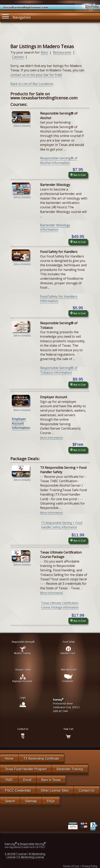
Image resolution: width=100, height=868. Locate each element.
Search (10, 801)
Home (9, 759)
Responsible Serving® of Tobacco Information (59, 370)
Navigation (16, 16)
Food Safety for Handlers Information (59, 299)
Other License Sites (55, 791)
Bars (44, 52)
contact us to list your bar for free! (36, 75)
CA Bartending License (31, 857)
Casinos (18, 57)
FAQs (51, 801)
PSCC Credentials (18, 791)
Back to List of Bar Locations (32, 84)
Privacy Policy (90, 866)
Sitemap (31, 801)
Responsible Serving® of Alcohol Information (59, 160)
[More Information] (51, 438)
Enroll (27, 780)
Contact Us (87, 791)
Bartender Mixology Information (55, 227)
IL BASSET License (16, 854)
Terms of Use (71, 866)
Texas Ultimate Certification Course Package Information (60, 605)
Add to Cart (78, 175)
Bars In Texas (51, 780)
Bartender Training (70, 769)
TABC (9, 780)
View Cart (68, 729)
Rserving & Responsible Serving (25, 844)
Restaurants (62, 52)
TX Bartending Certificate (41, 759)
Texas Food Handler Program (26, 769)
